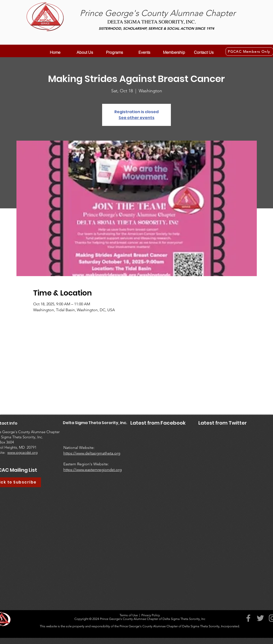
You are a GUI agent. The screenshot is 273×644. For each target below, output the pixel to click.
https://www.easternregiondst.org (93, 470)
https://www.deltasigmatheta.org (92, 453)
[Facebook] (248, 618)
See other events (136, 118)
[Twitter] (260, 618)
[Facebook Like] (138, 445)
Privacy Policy (151, 615)
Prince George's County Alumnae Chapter (158, 13)
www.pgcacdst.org (22, 452)
